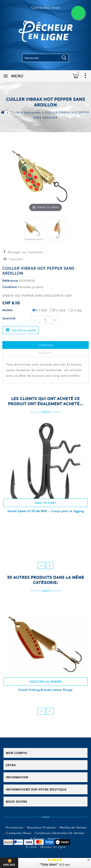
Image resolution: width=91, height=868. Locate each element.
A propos (37, 839)
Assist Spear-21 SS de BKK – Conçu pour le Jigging (46, 511)
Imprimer (16, 259)
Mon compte (16, 753)
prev (41, 565)
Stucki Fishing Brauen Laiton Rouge (45, 690)
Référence (10, 281)
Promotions (15, 827)
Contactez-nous (45, 7)
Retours (46, 353)
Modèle (8, 310)
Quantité (9, 318)
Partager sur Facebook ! (26, 252)
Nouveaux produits (41, 827)
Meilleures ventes (73, 827)
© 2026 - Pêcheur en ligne (46, 847)
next (50, 565)
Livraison (46, 345)
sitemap (54, 839)
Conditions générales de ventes (59, 833)
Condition (10, 287)
